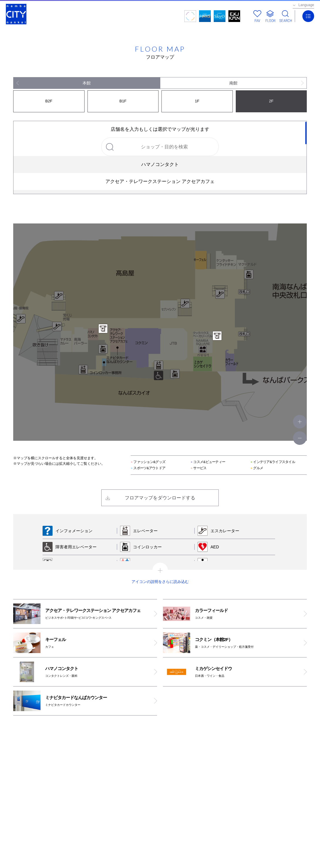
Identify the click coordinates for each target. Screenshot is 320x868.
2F (271, 101)
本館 (87, 83)
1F (197, 101)
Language (306, 5)
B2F (49, 101)
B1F (123, 101)
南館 (233, 83)
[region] (160, 157)
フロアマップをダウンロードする (160, 498)
